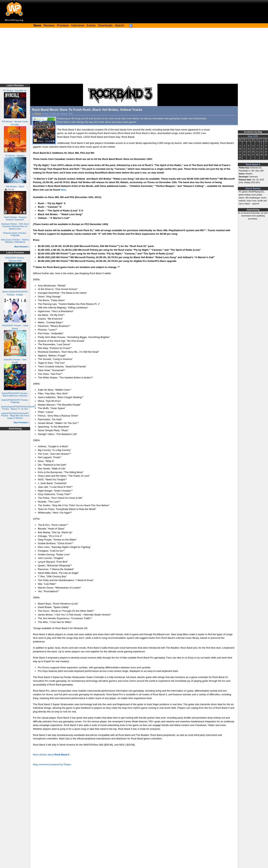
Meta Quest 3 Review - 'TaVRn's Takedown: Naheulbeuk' (15, 241)
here (63, 190)
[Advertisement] (134, 56)
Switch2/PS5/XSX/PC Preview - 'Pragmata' (15, 401)
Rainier (38, 114)
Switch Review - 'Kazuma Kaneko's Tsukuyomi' (15, 218)
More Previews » (21, 422)
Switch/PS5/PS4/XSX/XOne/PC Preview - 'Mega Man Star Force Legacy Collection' (15, 416)
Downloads (105, 25)
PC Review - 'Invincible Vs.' (15, 91)
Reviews (49, 25)
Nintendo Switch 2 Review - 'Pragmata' (15, 234)
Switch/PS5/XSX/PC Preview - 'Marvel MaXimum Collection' (15, 394)
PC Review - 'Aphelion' (15, 156)
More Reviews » (22, 247)
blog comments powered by (52, 764)
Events (91, 25)
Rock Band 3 (253, 165)
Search (119, 25)
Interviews (78, 25)
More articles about (51, 755)
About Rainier (253, 189)
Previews (63, 25)
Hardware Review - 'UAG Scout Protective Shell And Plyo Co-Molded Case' (15, 226)
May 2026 (253, 136)
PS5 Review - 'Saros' (15, 186)
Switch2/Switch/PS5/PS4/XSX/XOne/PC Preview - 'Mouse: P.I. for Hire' (18, 408)
